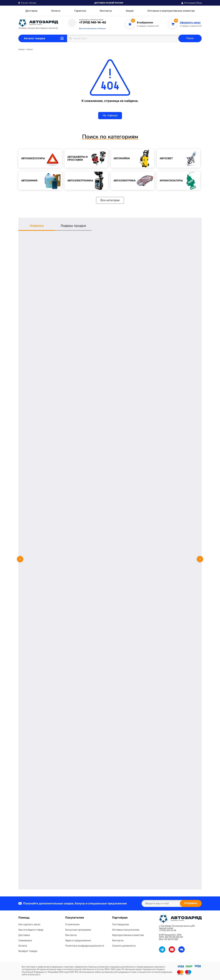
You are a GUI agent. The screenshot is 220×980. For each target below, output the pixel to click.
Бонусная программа (78, 930)
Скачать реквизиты (124, 946)
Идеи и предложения (78, 940)
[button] (27, 3)
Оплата (56, 11)
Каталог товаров (35, 38)
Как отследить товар (31, 930)
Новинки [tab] (37, 226)
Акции (130, 11)
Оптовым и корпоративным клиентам (171, 11)
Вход (199, 3)
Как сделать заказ (29, 924)
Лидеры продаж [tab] (73, 226)
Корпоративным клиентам (128, 935)
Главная (21, 50)
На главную (110, 116)
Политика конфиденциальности (85, 946)
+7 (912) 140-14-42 (93, 22)
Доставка (31, 11)
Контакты (106, 11)
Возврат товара (28, 951)
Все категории (110, 200)
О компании (72, 924)
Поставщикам (121, 924)
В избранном (145, 23)
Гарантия (80, 11)
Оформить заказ (190, 23)
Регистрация (190, 3)
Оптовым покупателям (126, 930)
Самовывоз (25, 940)
